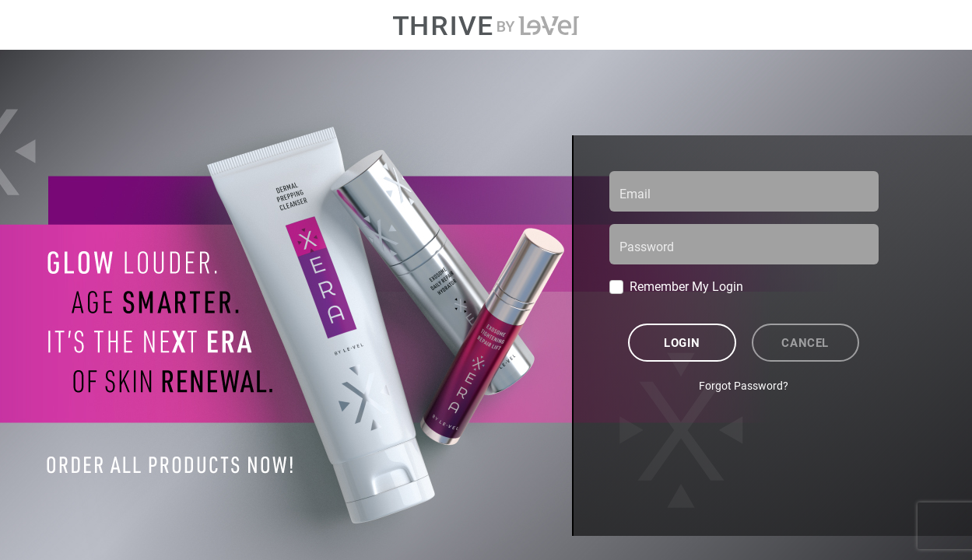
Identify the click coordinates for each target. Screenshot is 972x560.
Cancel (805, 342)
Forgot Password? (744, 385)
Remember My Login (686, 286)
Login (682, 342)
